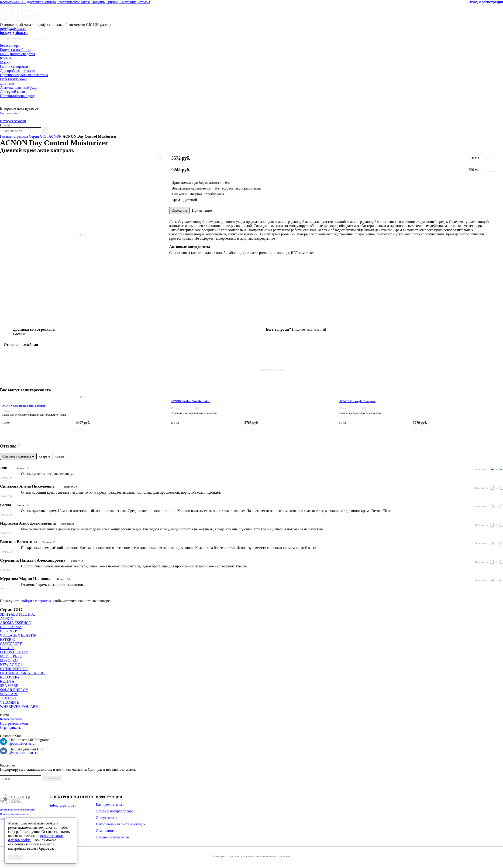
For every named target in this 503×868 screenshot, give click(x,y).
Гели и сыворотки (14, 66)
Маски (5, 62)
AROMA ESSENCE (15, 623)
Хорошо (15, 857)
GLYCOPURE (11, 644)
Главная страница (14, 136)
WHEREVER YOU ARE (19, 707)
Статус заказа (107, 818)
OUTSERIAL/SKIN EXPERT (23, 673)
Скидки (112, 2)
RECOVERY (10, 677)
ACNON (55, 136)
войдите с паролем (36, 601)
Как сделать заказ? (10, 113)
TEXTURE (9, 698)
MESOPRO (9, 660)
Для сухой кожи (12, 92)
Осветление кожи (14, 79)
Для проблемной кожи (18, 71)
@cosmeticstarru (22, 743)
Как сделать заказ (110, 805)
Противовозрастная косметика (24, 75)
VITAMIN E (10, 702)
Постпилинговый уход (18, 96)
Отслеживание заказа (74, 2)
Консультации (11, 719)
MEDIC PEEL (11, 656)
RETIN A (7, 681)
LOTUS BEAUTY (14, 652)
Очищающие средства (17, 54)
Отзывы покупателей (112, 837)
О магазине (128, 2)
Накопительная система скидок (121, 824)
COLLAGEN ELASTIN (18, 635)
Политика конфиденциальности (17, 810)
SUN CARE (9, 694)
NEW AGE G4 (11, 665)
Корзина (7, 104)
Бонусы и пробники (16, 50)
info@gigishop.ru (13, 29)
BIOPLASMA (11, 627)
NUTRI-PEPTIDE (14, 669)
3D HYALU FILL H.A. (17, 614)
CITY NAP (9, 631)
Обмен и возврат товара (115, 811)
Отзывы (144, 2)
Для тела (7, 83)
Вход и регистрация (486, 2)
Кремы (5, 58)
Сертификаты (11, 727)
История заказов (13, 121)
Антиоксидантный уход (19, 87)
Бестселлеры (13, 39)
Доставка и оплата (41, 2)
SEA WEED (9, 686)
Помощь (98, 2)
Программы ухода (14, 723)
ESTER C (7, 639)
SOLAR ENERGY (14, 690)
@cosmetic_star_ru (24, 753)
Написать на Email (272, 370)
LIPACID (7, 648)
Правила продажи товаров (14, 814)
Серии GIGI (39, 39)
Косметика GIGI (13, 2)
